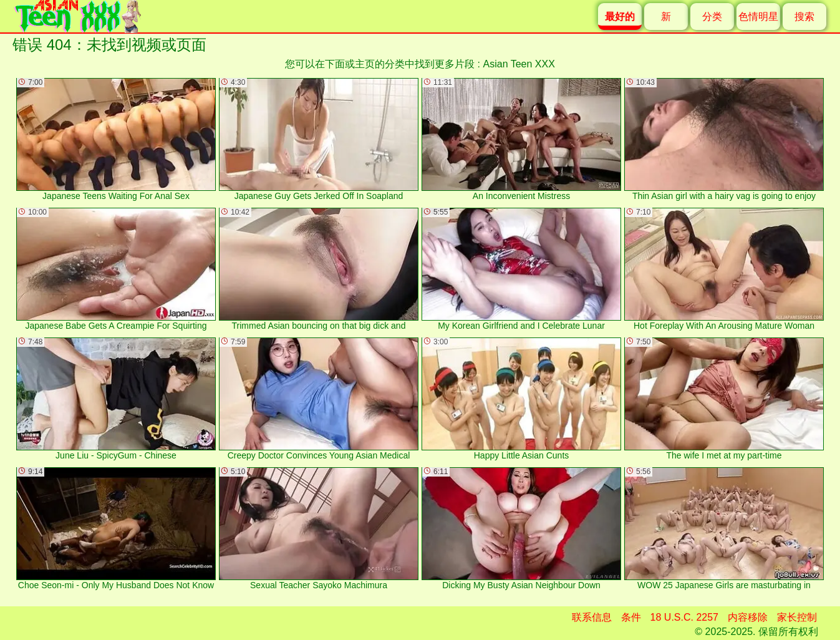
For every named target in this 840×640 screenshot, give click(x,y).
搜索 (804, 17)
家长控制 (797, 617)
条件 (631, 617)
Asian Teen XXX (519, 64)
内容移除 (748, 617)
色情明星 (758, 17)
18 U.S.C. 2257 (684, 617)
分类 (712, 17)
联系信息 (592, 617)
